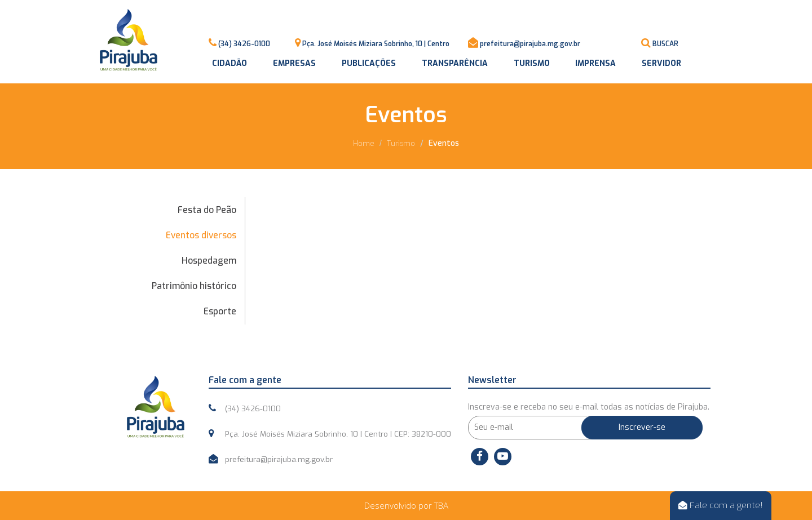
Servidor (661, 63)
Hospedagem (209, 261)
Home (364, 143)
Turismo (532, 63)
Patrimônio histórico (194, 286)
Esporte (220, 311)
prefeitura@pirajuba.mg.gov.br (530, 44)
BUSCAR (665, 44)
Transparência (455, 63)
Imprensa (595, 63)
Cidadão (230, 63)
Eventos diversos (201, 235)
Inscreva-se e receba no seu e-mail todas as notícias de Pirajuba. (589, 407)
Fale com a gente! (721, 505)
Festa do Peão (207, 210)
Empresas (294, 63)
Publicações (369, 63)
